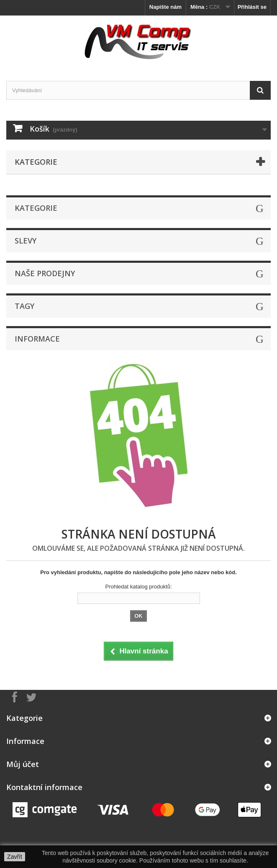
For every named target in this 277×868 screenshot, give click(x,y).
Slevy (26, 241)
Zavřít (15, 857)
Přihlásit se (252, 7)
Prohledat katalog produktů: (139, 587)
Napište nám (165, 7)
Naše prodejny (45, 273)
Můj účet (23, 764)
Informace (37, 339)
